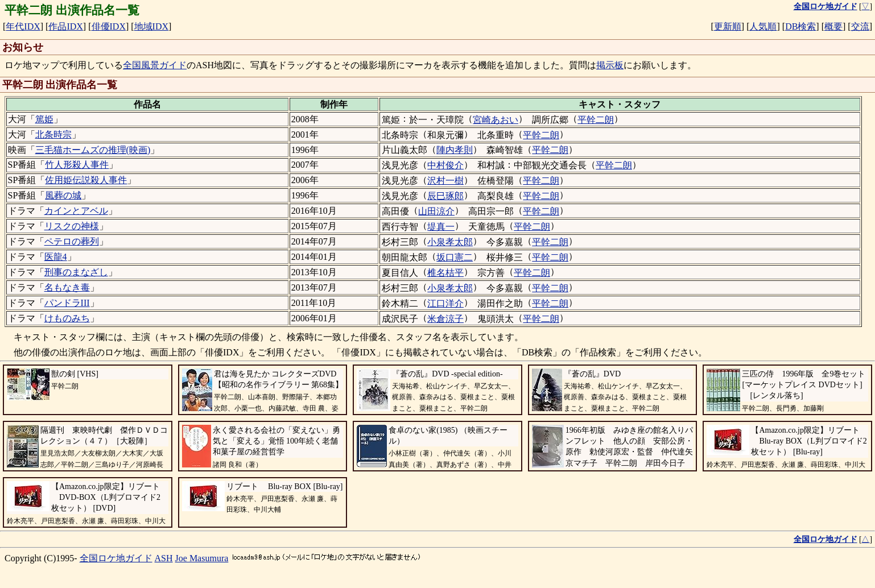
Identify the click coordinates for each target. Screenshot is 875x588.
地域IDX (151, 26)
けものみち (67, 318)
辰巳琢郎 (445, 196)
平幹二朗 (596, 120)
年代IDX (23, 26)
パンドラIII (67, 303)
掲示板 (610, 65)
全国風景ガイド (155, 65)
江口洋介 (445, 303)
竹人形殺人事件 (77, 165)
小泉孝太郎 (450, 242)
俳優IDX (109, 26)
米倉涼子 (445, 319)
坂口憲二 (455, 257)
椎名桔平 (445, 273)
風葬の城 (63, 195)
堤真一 (441, 227)
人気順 (763, 26)
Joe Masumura (202, 558)
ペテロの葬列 (72, 241)
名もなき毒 (67, 287)
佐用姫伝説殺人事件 (86, 180)
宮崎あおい (496, 120)
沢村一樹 (445, 181)
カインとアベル (76, 211)
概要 (833, 26)
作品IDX (65, 26)
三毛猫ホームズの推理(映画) (93, 150)
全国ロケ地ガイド (116, 558)
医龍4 (56, 257)
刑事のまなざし (76, 272)
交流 (860, 26)
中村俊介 (445, 165)
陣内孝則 (455, 150)
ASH (164, 558)
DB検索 (800, 26)
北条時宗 (53, 134)
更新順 (728, 26)
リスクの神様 (72, 226)
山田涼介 (436, 211)
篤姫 (44, 119)
